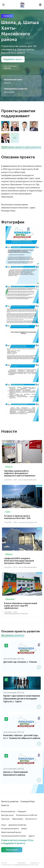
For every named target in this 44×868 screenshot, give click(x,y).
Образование (18, 819)
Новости (5, 805)
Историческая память (10, 829)
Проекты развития (10, 801)
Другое (32, 836)
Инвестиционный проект (11, 832)
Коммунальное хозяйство (27, 815)
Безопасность (31, 819)
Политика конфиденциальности (21, 864)
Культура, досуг (7, 815)
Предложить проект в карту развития (21, 147)
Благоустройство (8, 811)
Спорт (4, 825)
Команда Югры (28, 801)
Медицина (22, 811)
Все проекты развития (13, 635)
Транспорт (5, 819)
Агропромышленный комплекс (14, 836)
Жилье (24, 829)
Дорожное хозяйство (17, 825)
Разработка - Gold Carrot (35, 864)
